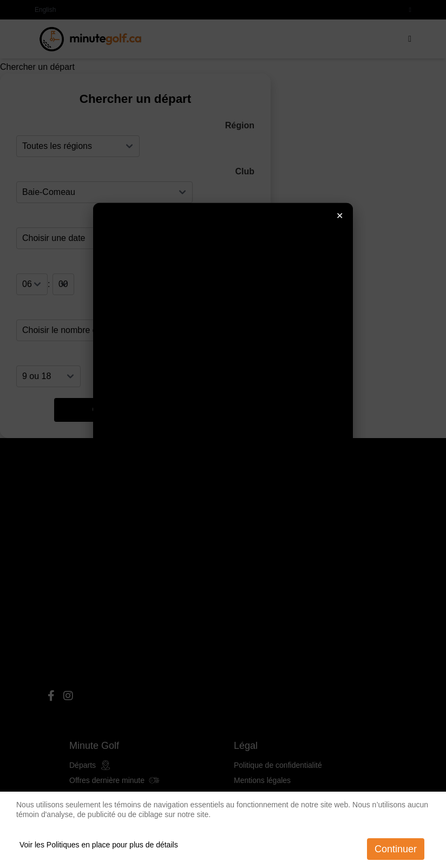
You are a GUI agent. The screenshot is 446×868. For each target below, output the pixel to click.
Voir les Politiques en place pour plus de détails (99, 845)
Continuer (396, 849)
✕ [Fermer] (340, 215)
